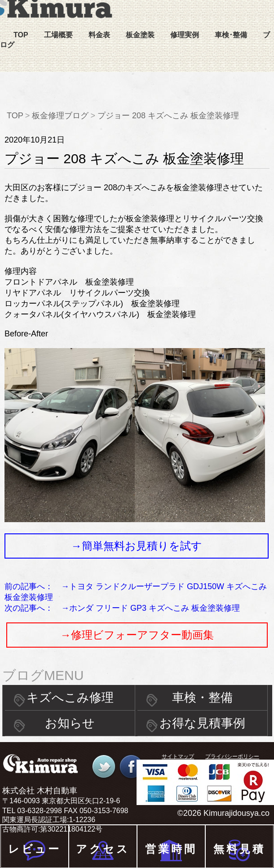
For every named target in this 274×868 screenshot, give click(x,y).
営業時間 (171, 849)
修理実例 (185, 35)
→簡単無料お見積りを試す (137, 546)
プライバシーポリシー (232, 756)
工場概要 (58, 35)
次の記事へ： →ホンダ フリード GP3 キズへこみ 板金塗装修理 (122, 608)
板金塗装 (140, 35)
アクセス (103, 849)
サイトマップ (178, 756)
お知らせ (70, 723)
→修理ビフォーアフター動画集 (137, 635)
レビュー (35, 849)
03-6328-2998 (40, 811)
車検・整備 (202, 698)
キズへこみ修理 (70, 698)
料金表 (99, 35)
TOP (21, 35)
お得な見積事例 (202, 723)
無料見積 (239, 849)
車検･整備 (231, 35)
